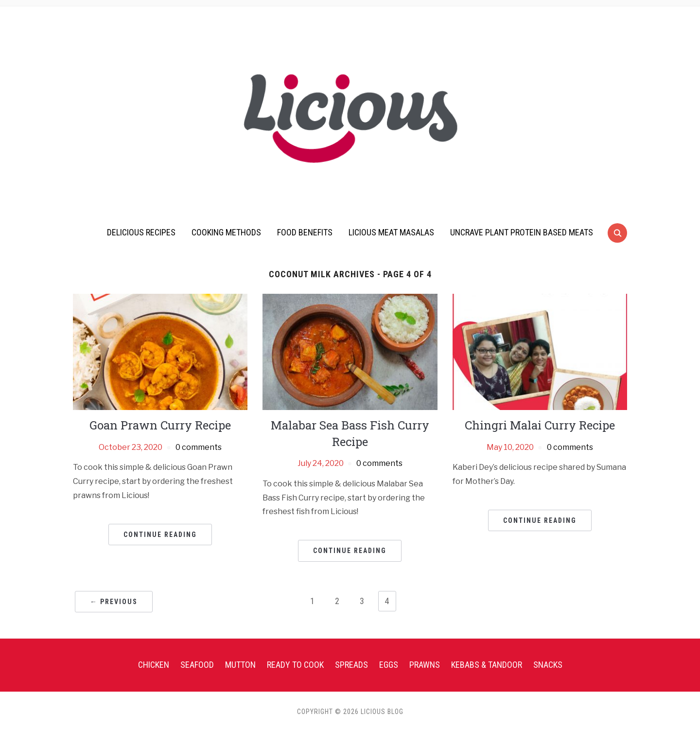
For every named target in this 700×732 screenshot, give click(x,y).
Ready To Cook (295, 665)
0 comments (199, 447)
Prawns (425, 665)
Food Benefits (305, 232)
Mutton (240, 665)
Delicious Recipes (141, 232)
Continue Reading (160, 535)
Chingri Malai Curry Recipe (540, 425)
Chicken (154, 665)
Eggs (389, 665)
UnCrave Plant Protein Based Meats (522, 232)
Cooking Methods (226, 232)
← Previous (114, 602)
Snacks (548, 665)
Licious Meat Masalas (391, 232)
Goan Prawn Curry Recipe (160, 425)
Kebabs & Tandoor (487, 665)
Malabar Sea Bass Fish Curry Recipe (350, 433)
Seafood (197, 665)
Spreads (351, 665)
